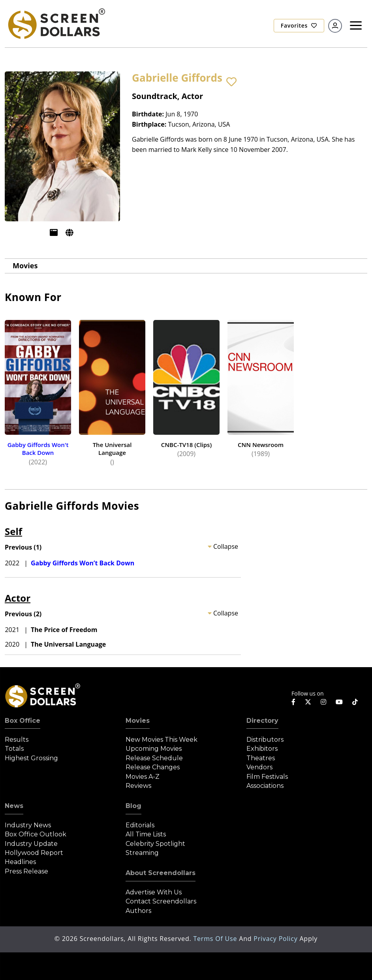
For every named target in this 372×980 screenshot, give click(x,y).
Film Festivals (267, 777)
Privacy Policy (276, 939)
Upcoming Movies (154, 749)
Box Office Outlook (36, 834)
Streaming (142, 853)
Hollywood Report (34, 853)
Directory (262, 721)
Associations (265, 786)
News (14, 806)
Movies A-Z (143, 777)
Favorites (299, 25)
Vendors (259, 767)
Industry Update (31, 844)
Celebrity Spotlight (155, 844)
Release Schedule (154, 758)
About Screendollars (161, 873)
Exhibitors (262, 749)
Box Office (23, 721)
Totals (14, 749)
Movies (25, 266)
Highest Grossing (31, 758)
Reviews (138, 786)
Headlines (20, 862)
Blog (133, 806)
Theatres (261, 758)
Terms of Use (216, 939)
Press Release (26, 871)
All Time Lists (146, 834)
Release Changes (153, 767)
